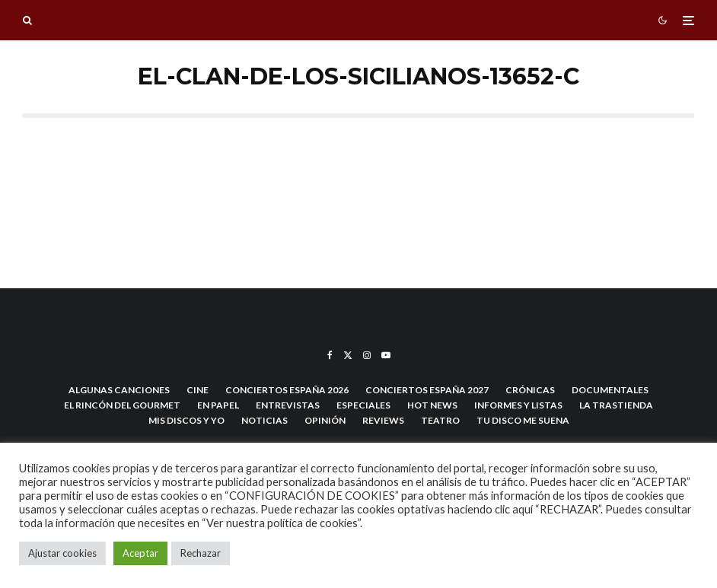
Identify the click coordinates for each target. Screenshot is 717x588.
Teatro (440, 420)
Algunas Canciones (119, 390)
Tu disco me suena (523, 420)
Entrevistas (288, 405)
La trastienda (616, 405)
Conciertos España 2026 (287, 390)
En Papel (218, 405)
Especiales (363, 405)
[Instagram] (367, 355)
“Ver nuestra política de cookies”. (282, 523)
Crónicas (530, 390)
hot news (432, 405)
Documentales (610, 390)
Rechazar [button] (201, 553)
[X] (348, 355)
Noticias (264, 420)
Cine (198, 390)
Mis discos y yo (186, 420)
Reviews (383, 420)
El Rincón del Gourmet (122, 405)
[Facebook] (330, 355)
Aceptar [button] (140, 553)
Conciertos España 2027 (427, 390)
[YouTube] (386, 355)
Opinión (325, 420)
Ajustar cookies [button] (62, 553)
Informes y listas (518, 405)
